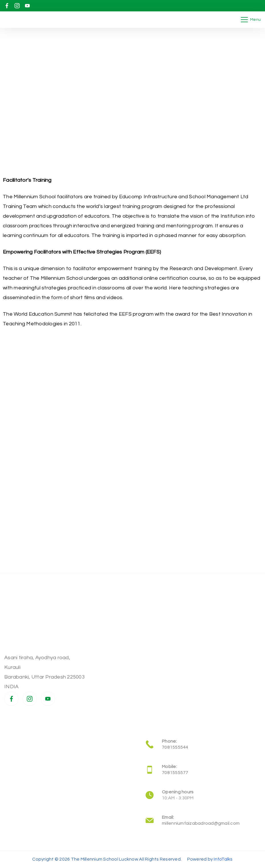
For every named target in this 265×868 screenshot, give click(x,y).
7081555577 (175, 773)
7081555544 (175, 747)
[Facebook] (7, 6)
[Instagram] (17, 6)
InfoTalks (223, 859)
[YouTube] (27, 6)
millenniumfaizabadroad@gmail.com (201, 823)
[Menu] (251, 20)
